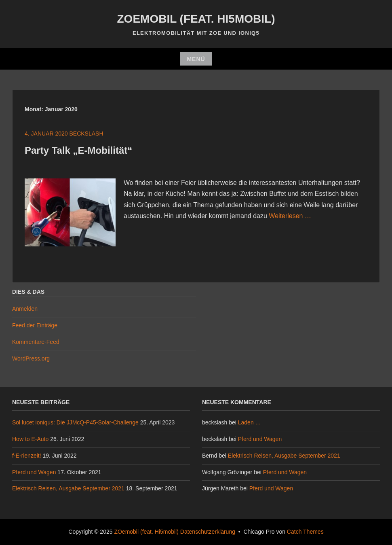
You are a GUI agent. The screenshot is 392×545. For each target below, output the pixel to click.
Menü (196, 59)
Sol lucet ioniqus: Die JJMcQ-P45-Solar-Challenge (75, 422)
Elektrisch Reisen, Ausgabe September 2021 (68, 488)
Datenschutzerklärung (208, 532)
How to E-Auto (30, 439)
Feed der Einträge (35, 325)
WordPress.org (31, 358)
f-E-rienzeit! (27, 456)
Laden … (250, 422)
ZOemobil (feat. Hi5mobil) (196, 19)
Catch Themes (305, 532)
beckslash (86, 134)
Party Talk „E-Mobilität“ (78, 150)
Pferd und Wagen (34, 472)
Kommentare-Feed (36, 342)
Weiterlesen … (290, 216)
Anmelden (25, 309)
